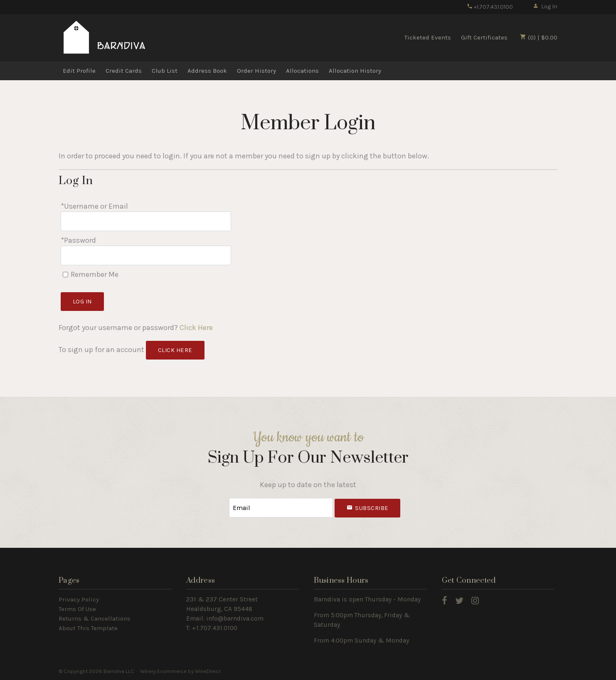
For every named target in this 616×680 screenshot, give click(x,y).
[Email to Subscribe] (281, 508)
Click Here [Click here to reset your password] (196, 328)
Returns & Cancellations (95, 618)
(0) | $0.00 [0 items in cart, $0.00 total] (539, 37)
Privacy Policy (79, 599)
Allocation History (355, 71)
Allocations (302, 71)
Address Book (207, 71)
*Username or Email (94, 206)
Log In (545, 6)
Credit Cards (124, 71)
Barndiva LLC (104, 37)
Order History (256, 71)
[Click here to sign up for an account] (175, 350)
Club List (165, 71)
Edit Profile (79, 71)
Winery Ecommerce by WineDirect (180, 671)
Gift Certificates (484, 37)
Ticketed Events (428, 37)
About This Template (88, 628)
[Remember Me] (65, 275)
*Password (78, 240)
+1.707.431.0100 (490, 7)
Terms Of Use (77, 609)
